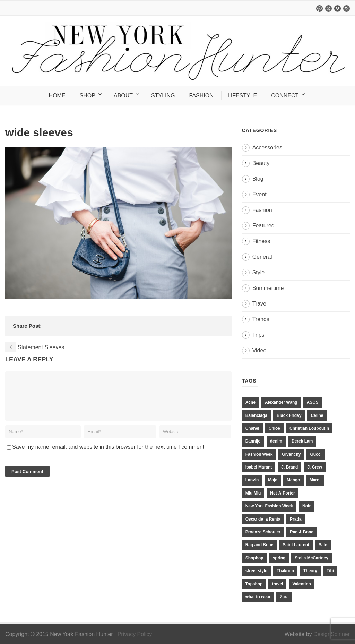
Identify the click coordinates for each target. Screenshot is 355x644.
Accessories (267, 148)
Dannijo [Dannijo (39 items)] (253, 441)
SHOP (88, 96)
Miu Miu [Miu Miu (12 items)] (253, 493)
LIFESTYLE (242, 96)
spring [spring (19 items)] (279, 558)
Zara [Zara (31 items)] (284, 597)
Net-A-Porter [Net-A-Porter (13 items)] (282, 493)
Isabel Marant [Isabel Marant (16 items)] (259, 467)
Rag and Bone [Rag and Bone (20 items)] (259, 545)
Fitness (261, 241)
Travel (260, 304)
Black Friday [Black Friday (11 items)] (289, 415)
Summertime (268, 288)
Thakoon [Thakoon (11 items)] (285, 571)
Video (259, 350)
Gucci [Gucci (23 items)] (316, 454)
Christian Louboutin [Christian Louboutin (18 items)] (309, 428)
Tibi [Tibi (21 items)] (330, 571)
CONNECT (285, 96)
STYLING (163, 96)
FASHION (201, 96)
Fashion (262, 210)
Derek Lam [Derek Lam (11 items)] (302, 441)
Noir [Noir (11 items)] (306, 506)
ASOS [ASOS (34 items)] (313, 402)
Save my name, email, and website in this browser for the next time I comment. (109, 455)
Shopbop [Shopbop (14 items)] (254, 558)
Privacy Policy (135, 634)
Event (259, 194)
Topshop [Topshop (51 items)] (254, 584)
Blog (258, 179)
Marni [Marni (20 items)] (315, 480)
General (262, 257)
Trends (261, 319)
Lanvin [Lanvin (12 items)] (252, 480)
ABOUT (123, 96)
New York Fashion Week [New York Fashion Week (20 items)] (269, 506)
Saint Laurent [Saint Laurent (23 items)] (296, 545)
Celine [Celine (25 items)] (317, 415)
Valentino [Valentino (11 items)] (301, 584)
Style (259, 272)
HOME (57, 96)
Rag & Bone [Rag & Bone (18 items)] (302, 532)
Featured (263, 226)
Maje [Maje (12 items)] (273, 480)
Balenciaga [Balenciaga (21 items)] (256, 415)
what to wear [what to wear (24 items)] (258, 597)
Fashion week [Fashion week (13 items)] (259, 454)
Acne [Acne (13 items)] (250, 402)
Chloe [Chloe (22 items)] (274, 428)
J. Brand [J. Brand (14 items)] (289, 467)
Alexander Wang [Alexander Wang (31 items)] (281, 402)
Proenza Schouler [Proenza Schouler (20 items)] (263, 532)
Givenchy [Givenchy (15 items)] (291, 454)
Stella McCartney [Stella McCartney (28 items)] (311, 558)
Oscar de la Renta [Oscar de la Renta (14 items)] (263, 519)
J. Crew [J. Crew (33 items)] (315, 467)
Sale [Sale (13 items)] (323, 545)
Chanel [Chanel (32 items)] (252, 428)
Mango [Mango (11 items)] (293, 480)
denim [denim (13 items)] (276, 441)
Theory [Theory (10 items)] (310, 571)
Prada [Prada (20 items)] (296, 519)
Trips (258, 335)
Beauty (261, 163)
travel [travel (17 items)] (277, 584)
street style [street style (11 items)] (256, 571)
